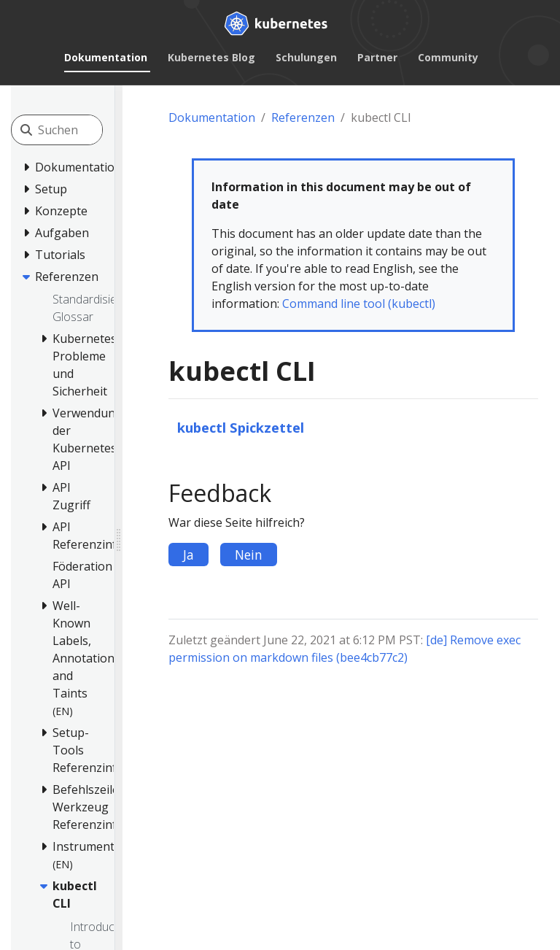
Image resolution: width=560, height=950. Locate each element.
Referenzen (303, 117)
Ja (188, 555)
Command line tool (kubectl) (359, 304)
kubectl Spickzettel (241, 427)
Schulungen (306, 57)
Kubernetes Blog (211, 57)
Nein (249, 555)
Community (448, 57)
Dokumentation (106, 57)
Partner (377, 57)
